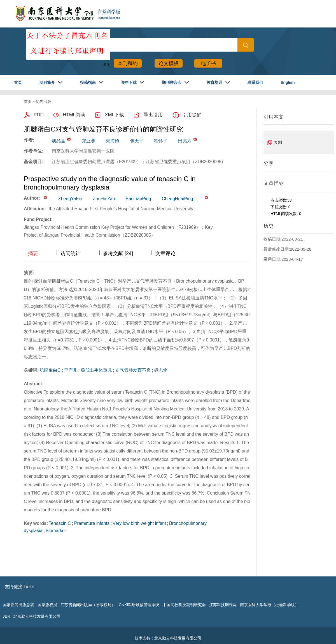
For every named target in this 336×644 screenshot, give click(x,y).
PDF (38, 115)
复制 (278, 142)
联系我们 (255, 82)
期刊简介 (47, 82)
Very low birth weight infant (139, 523)
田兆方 (185, 141)
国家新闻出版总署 (18, 605)
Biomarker (56, 531)
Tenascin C (60, 523)
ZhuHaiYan (104, 199)
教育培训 (214, 82)
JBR (6, 616)
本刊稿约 (128, 63)
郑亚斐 (88, 141)
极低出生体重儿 (96, 370)
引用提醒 (192, 115)
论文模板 (169, 63)
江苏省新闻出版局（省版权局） (88, 605)
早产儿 (71, 370)
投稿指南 (88, 82)
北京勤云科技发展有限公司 (37, 616)
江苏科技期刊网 (223, 605)
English (288, 82)
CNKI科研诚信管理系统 (139, 605)
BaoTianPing (138, 199)
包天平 (137, 141)
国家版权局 (47, 605)
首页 (18, 82)
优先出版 (43, 101)
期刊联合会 (172, 82)
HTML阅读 (74, 115)
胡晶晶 (59, 141)
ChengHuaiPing (178, 199)
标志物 (161, 370)
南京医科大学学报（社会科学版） (269, 605)
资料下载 (129, 82)
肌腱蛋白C (50, 370)
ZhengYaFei (70, 199)
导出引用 (153, 115)
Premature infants (92, 523)
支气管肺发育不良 (133, 370)
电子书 (208, 63)
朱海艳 (113, 141)
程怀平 (161, 141)
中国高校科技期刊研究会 (184, 605)
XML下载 (114, 115)
